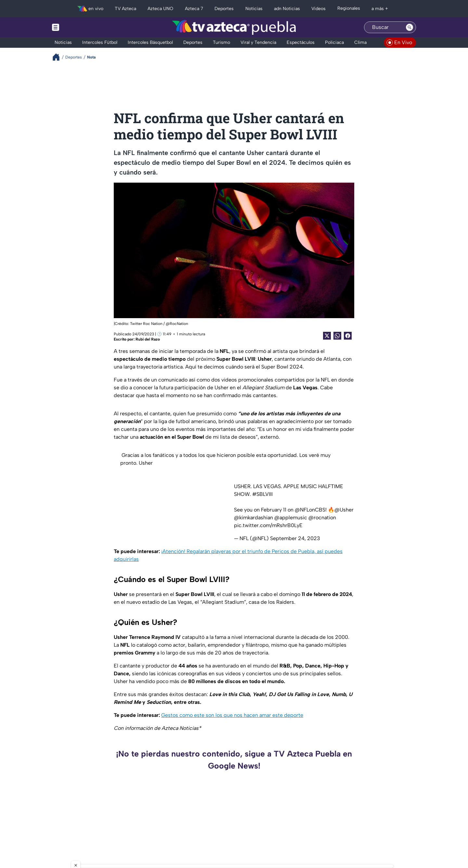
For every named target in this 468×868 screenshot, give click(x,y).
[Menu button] (78, 27)
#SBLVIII (262, 494)
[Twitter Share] (327, 336)
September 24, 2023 (295, 538)
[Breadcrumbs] (59, 57)
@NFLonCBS (310, 510)
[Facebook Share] (348, 336)
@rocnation (322, 518)
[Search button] (409, 27)
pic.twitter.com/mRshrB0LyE (268, 525)
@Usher (344, 510)
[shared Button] (337, 336)
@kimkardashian (253, 518)
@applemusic (291, 518)
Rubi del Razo (148, 339)
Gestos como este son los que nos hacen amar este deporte (232, 715)
